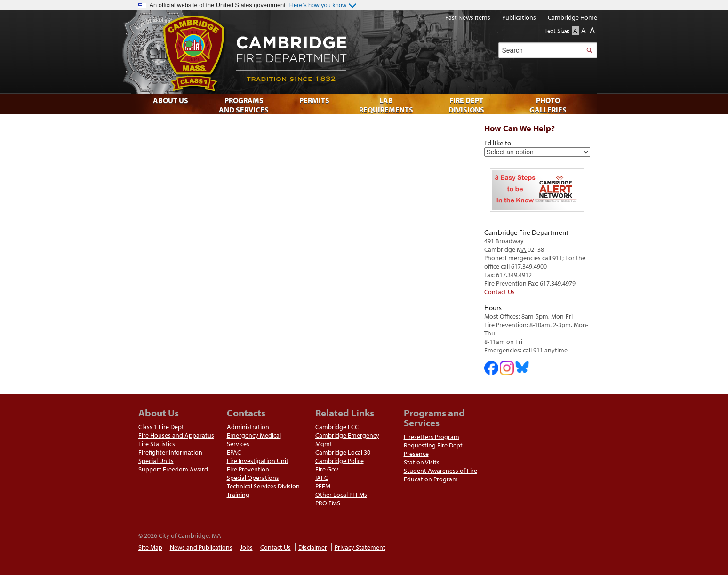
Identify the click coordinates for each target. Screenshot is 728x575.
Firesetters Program (432, 437)
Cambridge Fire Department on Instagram (507, 368)
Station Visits (422, 462)
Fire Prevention (248, 469)
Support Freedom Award (173, 469)
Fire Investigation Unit (258, 461)
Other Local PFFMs (341, 495)
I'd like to (498, 143)
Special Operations (253, 478)
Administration (248, 427)
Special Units (156, 461)
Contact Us (500, 292)
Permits (314, 100)
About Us (171, 100)
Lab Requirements (386, 105)
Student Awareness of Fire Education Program (440, 475)
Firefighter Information (170, 452)
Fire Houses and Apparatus (176, 435)
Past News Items (468, 17)
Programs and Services (244, 105)
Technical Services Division (263, 486)
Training (238, 495)
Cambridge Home (572, 17)
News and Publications (201, 547)
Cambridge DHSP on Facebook (491, 368)
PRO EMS (328, 503)
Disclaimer (313, 547)
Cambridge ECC (337, 427)
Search (589, 50)
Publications (519, 17)
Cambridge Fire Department (355, 52)
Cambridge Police (340, 461)
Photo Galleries (548, 105)
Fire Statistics (157, 444)
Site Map (150, 547)
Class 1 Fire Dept (161, 427)
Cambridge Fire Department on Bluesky (522, 367)
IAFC (322, 478)
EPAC (234, 452)
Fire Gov (327, 469)
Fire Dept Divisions (466, 105)
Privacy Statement (360, 547)
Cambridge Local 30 (343, 452)
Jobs (246, 547)
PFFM (323, 486)
